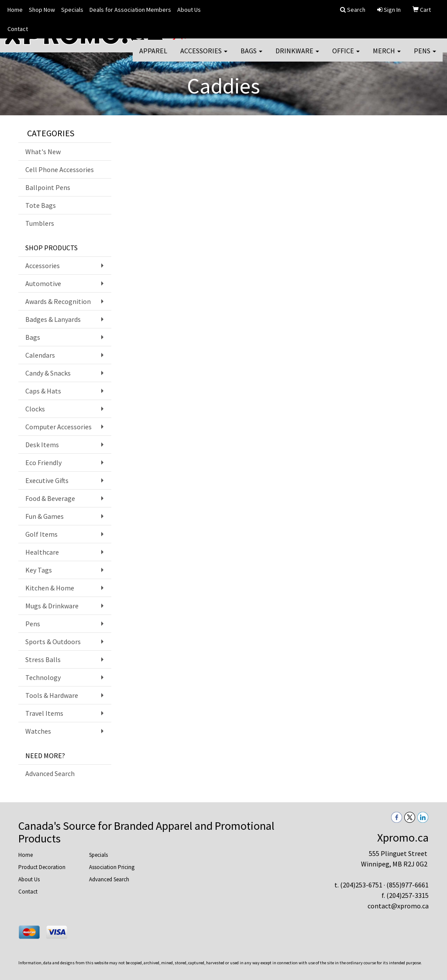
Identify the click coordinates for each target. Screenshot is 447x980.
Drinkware (297, 57)
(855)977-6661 (407, 885)
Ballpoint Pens (48, 187)
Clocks (35, 409)
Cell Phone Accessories (60, 169)
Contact (18, 29)
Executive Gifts (47, 480)
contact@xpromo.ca (398, 906)
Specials (72, 10)
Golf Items (41, 534)
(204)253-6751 (361, 885)
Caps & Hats (43, 391)
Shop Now (42, 10)
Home (15, 10)
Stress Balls (43, 659)
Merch (387, 57)
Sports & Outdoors (53, 642)
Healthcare (42, 552)
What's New (43, 152)
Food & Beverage (50, 498)
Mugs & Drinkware (52, 606)
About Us (189, 10)
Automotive (43, 283)
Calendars (40, 355)
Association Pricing (112, 867)
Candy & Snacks (48, 373)
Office (346, 57)
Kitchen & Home (50, 588)
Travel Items (44, 713)
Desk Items (42, 445)
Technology (43, 677)
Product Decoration (42, 867)
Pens (425, 57)
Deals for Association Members (130, 10)
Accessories (204, 57)
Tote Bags (41, 205)
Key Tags (39, 570)
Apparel (153, 57)
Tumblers (40, 223)
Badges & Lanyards (53, 319)
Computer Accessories (58, 427)
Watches (38, 731)
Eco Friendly (43, 462)
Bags (251, 57)
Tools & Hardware (52, 695)
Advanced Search (50, 773)
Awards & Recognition (58, 301)
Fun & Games (45, 516)
